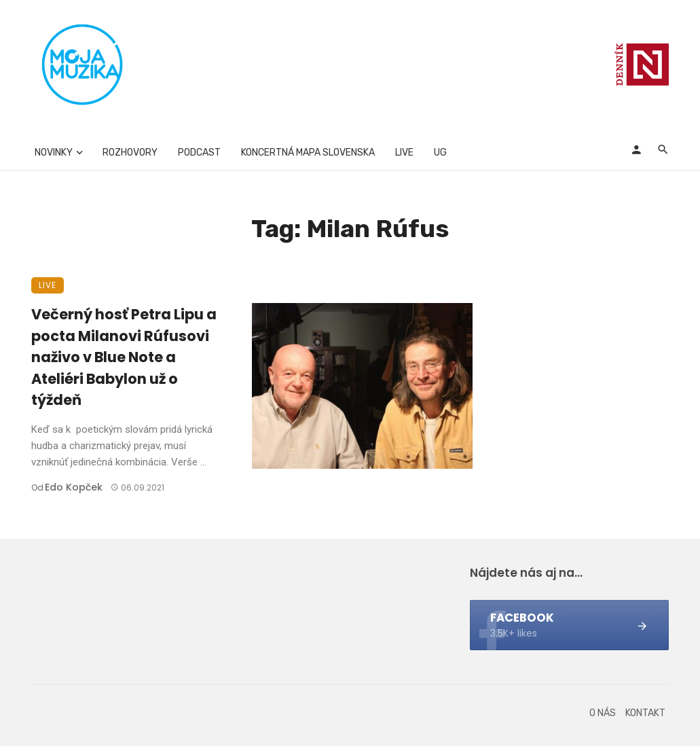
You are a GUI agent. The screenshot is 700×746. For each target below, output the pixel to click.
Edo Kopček (74, 487)
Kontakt (645, 713)
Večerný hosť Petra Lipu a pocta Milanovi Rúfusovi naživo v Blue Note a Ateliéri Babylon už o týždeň (124, 357)
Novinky (54, 153)
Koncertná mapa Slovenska (308, 153)
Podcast (199, 153)
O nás (603, 713)
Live (404, 153)
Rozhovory (130, 153)
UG (440, 153)
